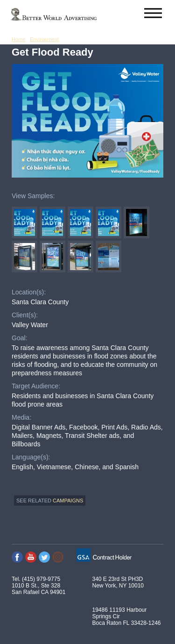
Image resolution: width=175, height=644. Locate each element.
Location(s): (29, 292)
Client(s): (25, 315)
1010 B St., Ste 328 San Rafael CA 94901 (38, 589)
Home (18, 39)
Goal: (19, 338)
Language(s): (31, 457)
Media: (21, 417)
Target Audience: (36, 386)
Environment (44, 39)
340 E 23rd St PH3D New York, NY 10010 (118, 582)
